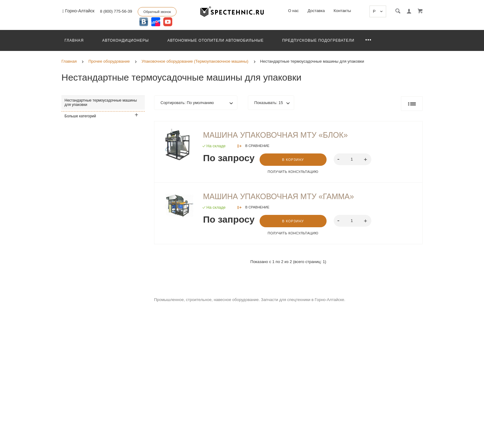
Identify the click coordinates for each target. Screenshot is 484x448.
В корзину (293, 160)
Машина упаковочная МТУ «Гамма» (279, 196)
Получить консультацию (293, 172)
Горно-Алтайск (78, 11)
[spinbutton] (352, 159)
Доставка (316, 11)
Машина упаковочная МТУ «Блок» (275, 135)
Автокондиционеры (125, 40)
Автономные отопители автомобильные (215, 40)
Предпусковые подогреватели (318, 40)
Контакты (342, 11)
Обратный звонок (157, 12)
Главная (74, 40)
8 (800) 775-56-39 (116, 11)
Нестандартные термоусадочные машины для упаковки (101, 103)
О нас (293, 11)
